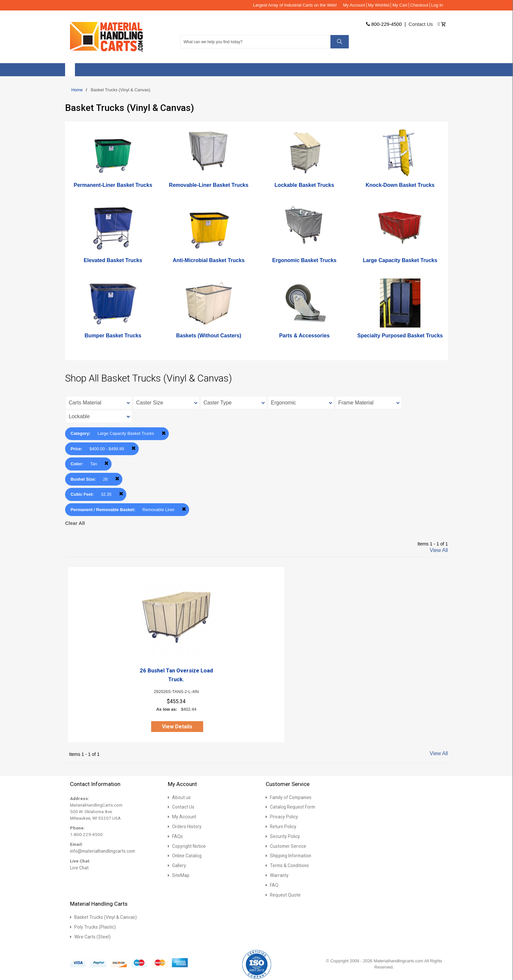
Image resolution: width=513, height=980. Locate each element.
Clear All (75, 523)
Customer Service (287, 846)
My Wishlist (379, 5)
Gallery (178, 865)
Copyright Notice (188, 846)
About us (181, 798)
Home (77, 90)
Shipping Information (290, 855)
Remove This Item (164, 433)
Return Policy (283, 826)
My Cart (400, 5)
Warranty (278, 874)
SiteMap (180, 874)
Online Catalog (186, 855)
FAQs (177, 836)
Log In (437, 5)
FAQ (274, 884)
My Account (354, 5)
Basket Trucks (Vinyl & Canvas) (104, 916)
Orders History (186, 826)
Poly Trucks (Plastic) (94, 926)
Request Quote (284, 894)
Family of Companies (290, 798)
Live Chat (79, 868)
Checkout (419, 5)
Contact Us (183, 807)
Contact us (421, 24)
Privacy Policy (283, 817)
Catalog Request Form (292, 807)
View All (439, 550)
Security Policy (284, 836)
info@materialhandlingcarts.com (101, 851)
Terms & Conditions (289, 865)
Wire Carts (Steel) (91, 935)
